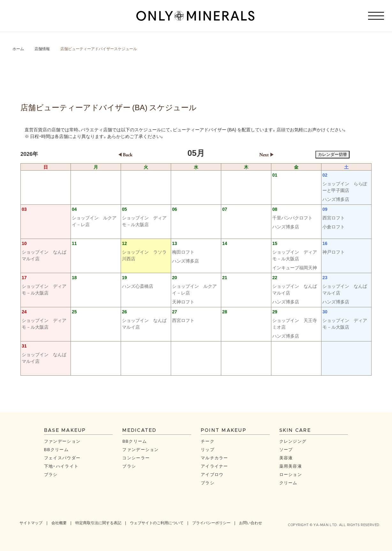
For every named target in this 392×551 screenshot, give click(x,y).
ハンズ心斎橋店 (138, 286)
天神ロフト (183, 302)
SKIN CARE (295, 430)
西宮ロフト (334, 218)
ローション (291, 474)
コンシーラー (136, 458)
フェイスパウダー (62, 458)
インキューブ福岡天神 (295, 267)
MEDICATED (139, 430)
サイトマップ (31, 523)
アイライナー (215, 466)
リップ (208, 449)
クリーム (288, 482)
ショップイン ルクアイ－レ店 (94, 221)
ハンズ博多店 (336, 199)
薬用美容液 (291, 466)
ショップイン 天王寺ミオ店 (295, 323)
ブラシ (51, 474)
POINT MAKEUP (224, 430)
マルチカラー (215, 458)
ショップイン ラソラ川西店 (144, 255)
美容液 (286, 458)
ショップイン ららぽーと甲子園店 (345, 187)
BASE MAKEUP (65, 430)
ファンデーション (62, 441)
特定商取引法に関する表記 (98, 523)
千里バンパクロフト (292, 218)
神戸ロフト (334, 252)
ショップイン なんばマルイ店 (44, 255)
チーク (208, 441)
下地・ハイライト (61, 466)
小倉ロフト (334, 226)
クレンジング (293, 441)
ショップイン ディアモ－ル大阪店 (144, 221)
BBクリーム (56, 449)
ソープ (286, 449)
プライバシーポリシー (211, 523)
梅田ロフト (183, 252)
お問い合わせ (251, 523)
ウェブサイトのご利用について (157, 523)
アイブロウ (212, 474)
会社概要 (59, 523)
